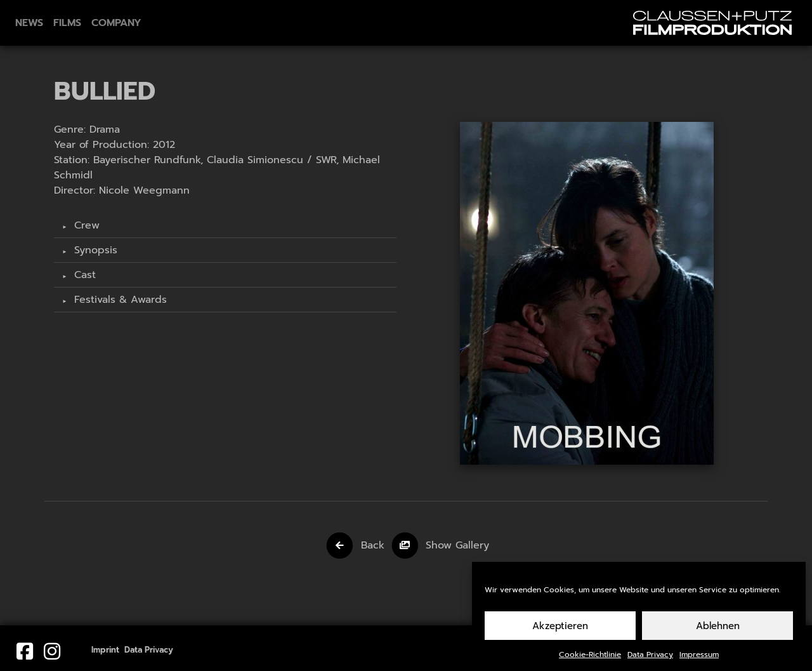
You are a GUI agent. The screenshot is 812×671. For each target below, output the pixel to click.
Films (67, 23)
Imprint (105, 650)
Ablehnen (718, 629)
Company (116, 23)
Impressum (699, 658)
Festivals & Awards (119, 300)
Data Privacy (650, 658)
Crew (85, 225)
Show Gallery (457, 545)
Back (373, 545)
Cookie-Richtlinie (590, 658)
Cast (83, 275)
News (29, 23)
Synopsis (94, 250)
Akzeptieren (560, 629)
